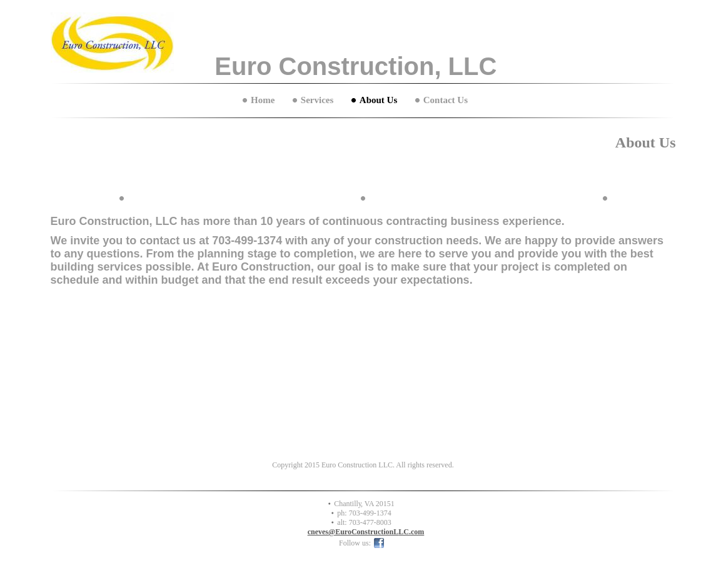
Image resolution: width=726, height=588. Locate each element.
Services (317, 100)
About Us (378, 100)
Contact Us (446, 100)
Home (263, 100)
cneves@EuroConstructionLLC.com (366, 532)
